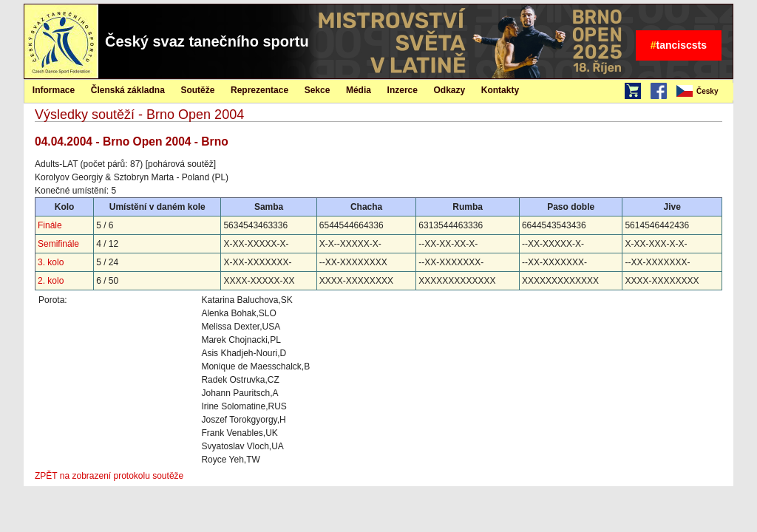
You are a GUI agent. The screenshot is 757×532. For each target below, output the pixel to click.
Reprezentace (259, 90)
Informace (54, 90)
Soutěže (197, 90)
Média (359, 90)
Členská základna (128, 90)
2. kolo (51, 281)
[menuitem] (704, 92)
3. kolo (51, 262)
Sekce (318, 90)
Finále (50, 225)
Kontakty (500, 90)
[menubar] (704, 92)
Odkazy (450, 90)
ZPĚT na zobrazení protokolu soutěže (109, 476)
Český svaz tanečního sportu (207, 41)
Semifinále (58, 244)
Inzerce (403, 90)
